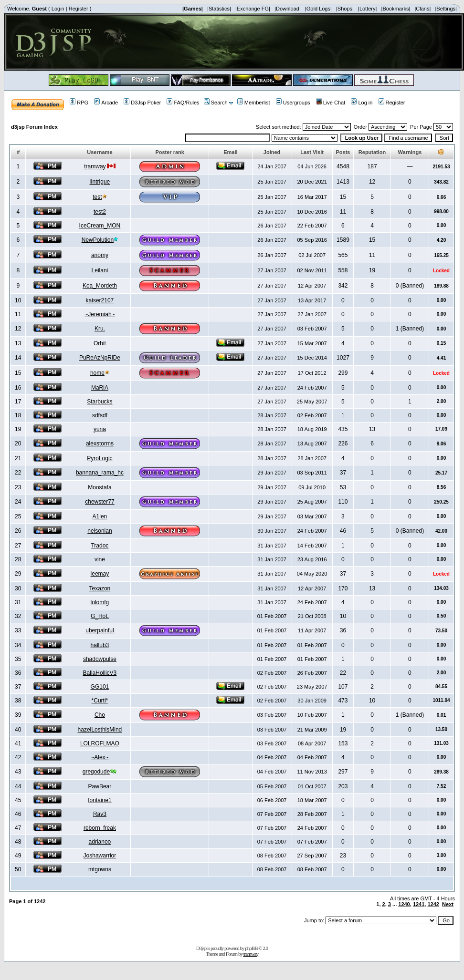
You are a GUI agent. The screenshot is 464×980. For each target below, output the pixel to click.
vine (100, 559)
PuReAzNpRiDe (100, 358)
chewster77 (100, 502)
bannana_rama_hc (100, 473)
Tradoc (100, 546)
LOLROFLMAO (100, 743)
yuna (100, 429)
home (97, 373)
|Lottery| (367, 9)
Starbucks (100, 402)
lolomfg (100, 602)
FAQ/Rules (183, 103)
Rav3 (100, 814)
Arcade (106, 103)
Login (58, 9)
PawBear (100, 786)
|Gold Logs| (318, 9)
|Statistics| (219, 9)
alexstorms (100, 444)
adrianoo (100, 842)
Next (448, 904)
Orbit (100, 343)
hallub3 (100, 645)
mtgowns (100, 869)
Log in (362, 103)
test (97, 197)
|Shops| (345, 9)
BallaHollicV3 (100, 673)
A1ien (100, 516)
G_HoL (100, 616)
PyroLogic (100, 458)
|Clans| (422, 9)
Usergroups (293, 103)
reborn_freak (100, 828)
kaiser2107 (100, 300)
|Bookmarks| (396, 9)
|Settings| (446, 9)
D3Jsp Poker (142, 103)
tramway (95, 166)
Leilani (100, 270)
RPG (79, 103)
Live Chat (331, 103)
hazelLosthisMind (100, 730)
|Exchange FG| (253, 9)
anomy (100, 255)
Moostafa (100, 487)
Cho (100, 715)
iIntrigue (100, 182)
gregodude (96, 772)
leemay (100, 574)
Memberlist (254, 103)
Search (216, 103)
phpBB (251, 948)
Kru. (100, 329)
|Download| (288, 9)
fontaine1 (100, 800)
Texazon (100, 588)
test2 (100, 212)
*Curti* (100, 701)
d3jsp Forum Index (34, 127)
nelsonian (100, 531)
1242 (433, 904)
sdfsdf (100, 415)
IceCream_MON (100, 226)
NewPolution (98, 240)
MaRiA (100, 388)
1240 (404, 904)
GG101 (100, 687)
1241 (419, 904)
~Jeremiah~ (100, 314)
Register (79, 9)
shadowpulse (100, 659)
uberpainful (100, 630)
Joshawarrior (100, 856)
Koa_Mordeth (100, 286)
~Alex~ (100, 757)
